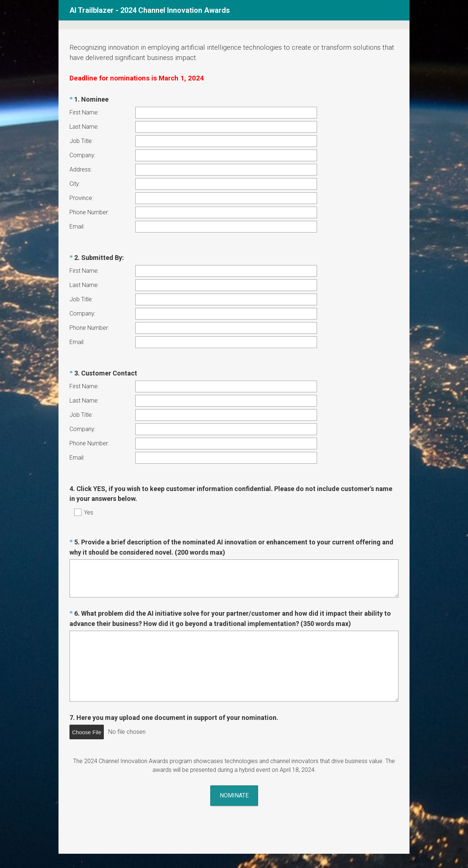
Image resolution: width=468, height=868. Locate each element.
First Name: (84, 112)
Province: (81, 198)
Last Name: (84, 127)
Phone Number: (89, 212)
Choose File (87, 698)
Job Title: (81, 141)
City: (75, 184)
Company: (82, 155)
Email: (77, 227)
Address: (81, 169)
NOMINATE (234, 755)
